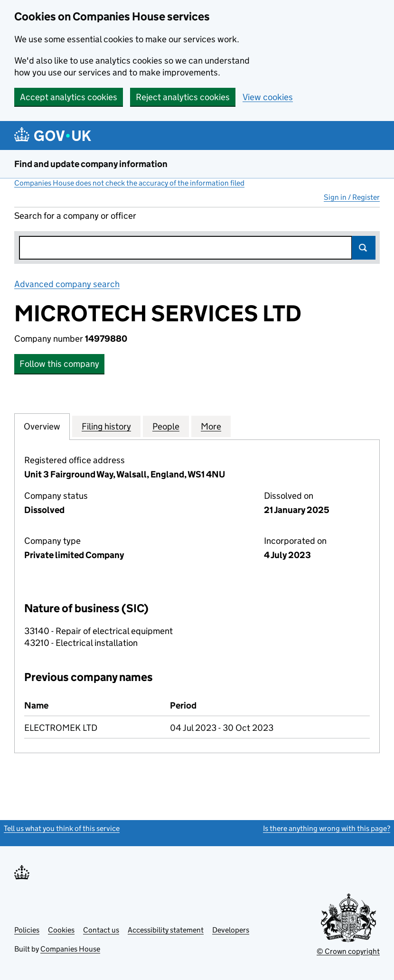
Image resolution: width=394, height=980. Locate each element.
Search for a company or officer (75, 216)
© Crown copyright (348, 951)
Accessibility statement (166, 930)
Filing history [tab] (106, 426)
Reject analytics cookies (183, 97)
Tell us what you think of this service (62, 828)
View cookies (268, 97)
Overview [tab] (42, 426)
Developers (231, 930)
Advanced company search (67, 284)
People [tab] (166, 426)
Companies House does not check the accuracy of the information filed (129, 183)
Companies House (70, 949)
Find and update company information (91, 164)
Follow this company (59, 364)
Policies (27, 930)
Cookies (61, 930)
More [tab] (211, 426)
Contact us (101, 930)
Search (364, 248)
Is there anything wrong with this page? (327, 828)
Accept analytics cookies (69, 97)
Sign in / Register (352, 197)
